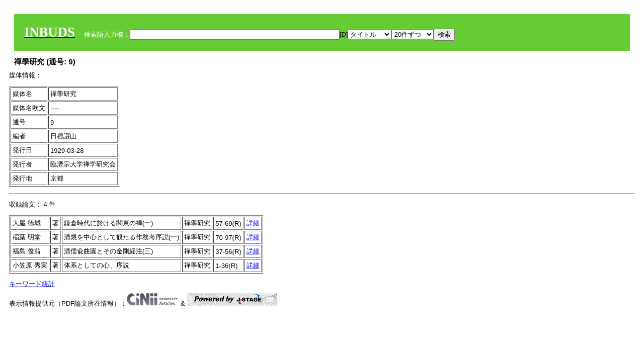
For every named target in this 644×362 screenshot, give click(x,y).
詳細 (253, 223)
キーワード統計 (32, 284)
